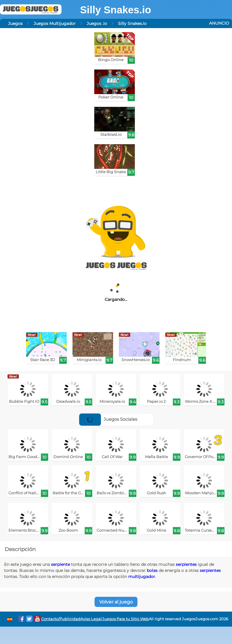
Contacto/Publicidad (61, 619)
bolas (152, 570)
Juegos (15, 23)
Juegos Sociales (108, 419)
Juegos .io (97, 23)
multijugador (142, 577)
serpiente (60, 564)
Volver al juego (116, 602)
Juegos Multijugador (55, 23)
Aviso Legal (91, 619)
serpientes (186, 564)
